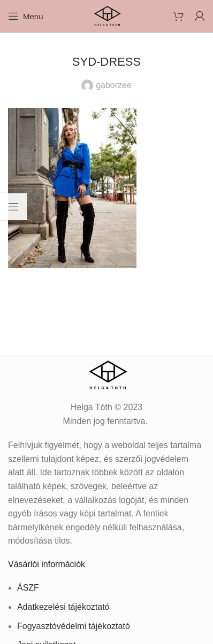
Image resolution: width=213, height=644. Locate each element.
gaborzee (114, 85)
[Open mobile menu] (26, 16)
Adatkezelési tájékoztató (63, 607)
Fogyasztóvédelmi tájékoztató (74, 626)
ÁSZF (28, 588)
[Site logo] (107, 15)
